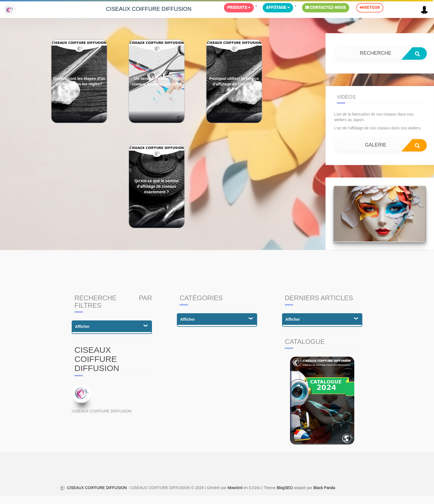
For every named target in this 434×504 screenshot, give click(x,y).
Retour (370, 8)
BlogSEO (285, 488)
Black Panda (324, 488)
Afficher (82, 327)
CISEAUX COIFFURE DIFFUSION (149, 9)
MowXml (235, 488)
